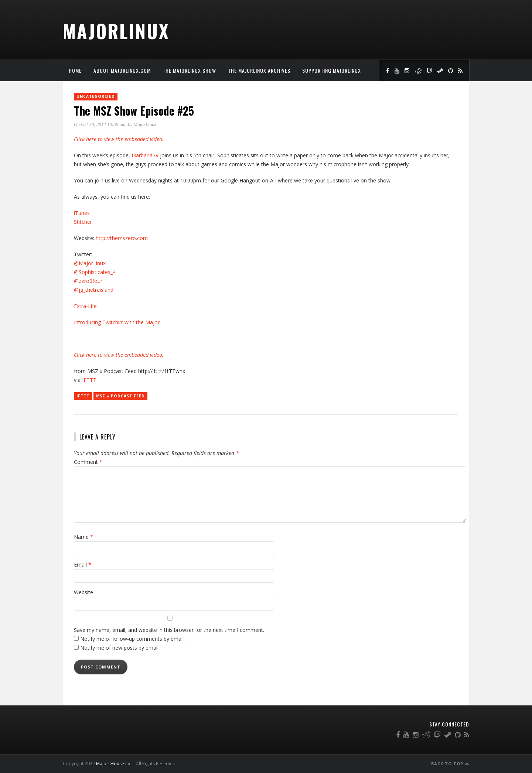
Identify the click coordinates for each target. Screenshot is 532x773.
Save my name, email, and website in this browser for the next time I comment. (169, 630)
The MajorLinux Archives (259, 70)
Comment (88, 462)
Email (83, 565)
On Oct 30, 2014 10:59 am (100, 124)
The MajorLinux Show (189, 70)
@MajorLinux (90, 263)
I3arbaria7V (146, 155)
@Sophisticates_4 (95, 272)
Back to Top (450, 764)
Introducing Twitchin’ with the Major (117, 322)
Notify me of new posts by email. (120, 648)
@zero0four (88, 281)
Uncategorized (96, 96)
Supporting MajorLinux (332, 70)
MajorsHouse (110, 764)
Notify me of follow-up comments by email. (132, 639)
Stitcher (83, 222)
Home (75, 70)
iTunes (82, 213)
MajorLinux (116, 31)
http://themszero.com (122, 238)
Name (83, 537)
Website (83, 592)
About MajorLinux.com (122, 70)
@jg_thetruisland (94, 290)
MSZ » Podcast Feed (120, 396)
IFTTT (89, 380)
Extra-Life (85, 306)
